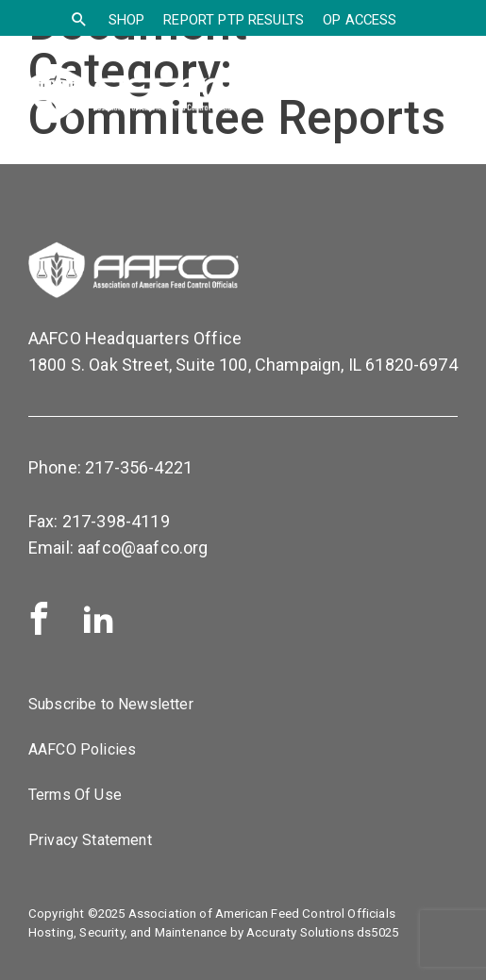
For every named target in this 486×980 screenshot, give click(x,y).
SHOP (127, 20)
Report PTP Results (234, 20)
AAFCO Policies (82, 749)
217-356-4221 (139, 467)
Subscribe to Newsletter (111, 704)
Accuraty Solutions (300, 932)
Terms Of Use (75, 795)
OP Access (360, 20)
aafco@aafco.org (142, 548)
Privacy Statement (90, 840)
